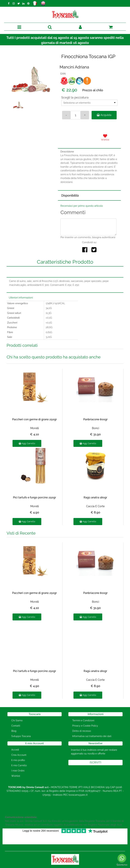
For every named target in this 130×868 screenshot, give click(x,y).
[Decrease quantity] (66, 115)
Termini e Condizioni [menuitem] (83, 720)
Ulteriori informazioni (21, 298)
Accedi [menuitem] (15, 750)
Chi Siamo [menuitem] (17, 720)
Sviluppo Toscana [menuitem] (21, 736)
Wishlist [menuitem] (16, 776)
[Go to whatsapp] (122, 858)
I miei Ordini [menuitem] (18, 771)
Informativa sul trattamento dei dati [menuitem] (92, 736)
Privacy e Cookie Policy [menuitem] (85, 726)
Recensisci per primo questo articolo (82, 206)
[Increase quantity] (85, 115)
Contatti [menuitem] (16, 726)
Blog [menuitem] (14, 731)
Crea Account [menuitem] (19, 755)
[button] (31, 79)
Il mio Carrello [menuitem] (19, 765)
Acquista (104, 115)
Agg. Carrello (27, 443)
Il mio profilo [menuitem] (18, 760)
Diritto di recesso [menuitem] (82, 731)
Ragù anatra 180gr (95, 497)
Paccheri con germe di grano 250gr (35, 419)
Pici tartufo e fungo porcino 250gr (35, 497)
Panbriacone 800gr (95, 419)
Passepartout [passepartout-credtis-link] (79, 866)
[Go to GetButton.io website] (122, 865)
